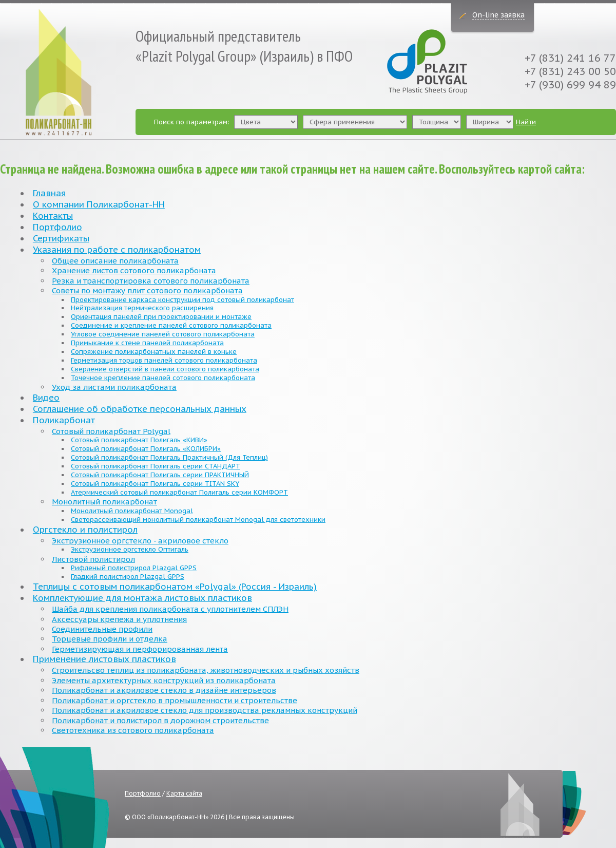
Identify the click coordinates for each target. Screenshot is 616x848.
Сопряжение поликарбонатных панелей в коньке (154, 352)
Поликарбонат (64, 420)
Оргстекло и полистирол (85, 530)
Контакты (53, 216)
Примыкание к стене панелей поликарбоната (147, 343)
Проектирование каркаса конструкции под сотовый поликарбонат (182, 300)
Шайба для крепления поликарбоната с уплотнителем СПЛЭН (170, 609)
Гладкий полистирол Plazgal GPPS (128, 577)
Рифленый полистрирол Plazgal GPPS (134, 568)
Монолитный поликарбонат (104, 502)
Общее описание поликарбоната (115, 261)
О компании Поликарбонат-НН (99, 204)
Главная (49, 193)
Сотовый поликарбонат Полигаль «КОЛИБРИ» (146, 449)
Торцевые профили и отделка (110, 639)
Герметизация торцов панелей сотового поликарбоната (164, 360)
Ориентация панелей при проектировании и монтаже (161, 317)
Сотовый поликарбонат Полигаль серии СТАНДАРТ (156, 466)
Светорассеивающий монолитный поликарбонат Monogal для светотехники (198, 520)
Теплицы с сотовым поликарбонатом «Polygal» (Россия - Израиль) (175, 587)
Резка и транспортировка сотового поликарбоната (151, 281)
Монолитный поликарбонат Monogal (132, 511)
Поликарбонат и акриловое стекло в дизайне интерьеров (164, 690)
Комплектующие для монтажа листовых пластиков (142, 598)
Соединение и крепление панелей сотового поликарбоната (171, 325)
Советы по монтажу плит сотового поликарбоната (147, 290)
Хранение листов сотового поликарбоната (134, 270)
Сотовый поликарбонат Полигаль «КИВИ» (139, 440)
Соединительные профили (102, 629)
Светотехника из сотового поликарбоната (133, 730)
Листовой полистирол (93, 559)
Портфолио (57, 227)
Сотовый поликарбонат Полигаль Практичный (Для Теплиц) (169, 457)
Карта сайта (184, 793)
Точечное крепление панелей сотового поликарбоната (163, 378)
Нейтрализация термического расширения (142, 308)
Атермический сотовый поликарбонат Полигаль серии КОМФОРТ (179, 492)
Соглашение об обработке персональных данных (140, 409)
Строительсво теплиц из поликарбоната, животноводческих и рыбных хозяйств (206, 670)
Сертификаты (61, 238)
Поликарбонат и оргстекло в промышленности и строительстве (175, 700)
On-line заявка (498, 15)
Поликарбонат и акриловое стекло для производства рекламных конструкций (205, 710)
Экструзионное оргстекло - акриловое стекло (140, 541)
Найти (526, 122)
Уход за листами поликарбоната (114, 387)
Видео (46, 398)
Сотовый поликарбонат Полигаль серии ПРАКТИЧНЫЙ (160, 475)
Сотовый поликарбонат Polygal (111, 431)
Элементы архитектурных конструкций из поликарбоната (164, 680)
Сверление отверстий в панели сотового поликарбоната (165, 369)
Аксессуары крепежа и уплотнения (119, 619)
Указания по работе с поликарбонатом (117, 250)
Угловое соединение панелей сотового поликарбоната (163, 334)
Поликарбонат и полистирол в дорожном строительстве (160, 720)
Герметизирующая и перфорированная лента (140, 649)
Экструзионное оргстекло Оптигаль (130, 549)
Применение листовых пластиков (104, 659)
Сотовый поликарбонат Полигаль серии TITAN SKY (155, 484)
